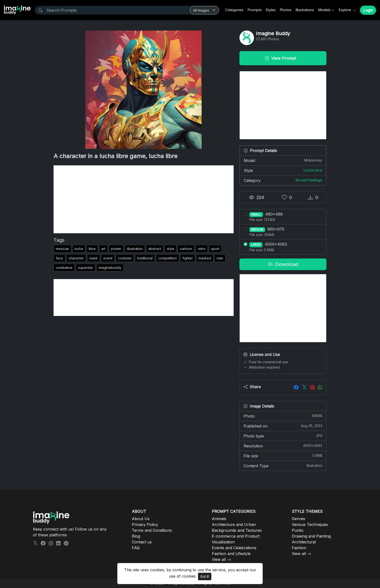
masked (205, 258)
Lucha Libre (313, 170)
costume (125, 258)
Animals (219, 519)
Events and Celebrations (234, 548)
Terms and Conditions (152, 530)
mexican (62, 249)
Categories (234, 10)
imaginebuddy (110, 268)
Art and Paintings (309, 180)
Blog (136, 536)
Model (283, 160)
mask (94, 258)
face (59, 258)
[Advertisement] (144, 199)
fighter (188, 258)
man (220, 258)
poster (116, 249)
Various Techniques (310, 524)
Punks (298, 530)
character (76, 258)
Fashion (299, 548)
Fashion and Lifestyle (231, 554)
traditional (145, 258)
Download (283, 264)
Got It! (205, 576)
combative (64, 268)
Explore (345, 10)
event (108, 258)
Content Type (283, 466)
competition (168, 258)
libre (92, 249)
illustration (135, 249)
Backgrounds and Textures (237, 530)
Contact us (142, 542)
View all (219, 559)
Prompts (255, 10)
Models (324, 10)
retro (202, 249)
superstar (86, 268)
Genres (298, 519)
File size (283, 456)
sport (215, 249)
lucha (79, 249)
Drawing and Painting (311, 536)
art (103, 249)
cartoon (186, 249)
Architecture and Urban (234, 524)
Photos (286, 10)
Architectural (304, 542)
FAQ (136, 548)
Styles (271, 10)
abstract (155, 249)
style (170, 249)
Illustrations (305, 10)
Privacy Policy (145, 524)
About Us (141, 519)
